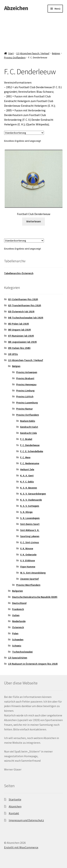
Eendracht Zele (28, 433)
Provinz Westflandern (28, 585)
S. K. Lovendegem (30, 518)
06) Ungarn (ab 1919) (19, 330)
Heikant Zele (27, 469)
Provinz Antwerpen (27, 372)
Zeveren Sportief (29, 579)
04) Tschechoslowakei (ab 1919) (26, 318)
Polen (15, 633)
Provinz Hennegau (26, 384)
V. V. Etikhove (28, 560)
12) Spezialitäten (18, 658)
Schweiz (17, 646)
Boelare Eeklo (28, 421)
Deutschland (19, 603)
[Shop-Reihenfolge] (24, 133)
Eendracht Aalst (29, 427)
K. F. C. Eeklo (27, 482)
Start (11, 53)
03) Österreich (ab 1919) (21, 311)
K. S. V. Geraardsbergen (33, 494)
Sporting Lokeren (30, 536)
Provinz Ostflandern (15, 57)
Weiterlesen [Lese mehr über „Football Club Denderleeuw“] (34, 221)
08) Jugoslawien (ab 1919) (22, 342)
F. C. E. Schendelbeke (32, 451)
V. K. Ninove (27, 548)
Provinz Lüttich (25, 396)
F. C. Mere (25, 457)
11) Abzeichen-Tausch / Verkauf (33, 53)
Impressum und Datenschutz (26, 820)
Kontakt (14, 813)
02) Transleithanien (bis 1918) (25, 305)
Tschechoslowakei (22, 652)
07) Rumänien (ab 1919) (21, 336)
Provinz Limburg (25, 391)
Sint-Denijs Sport (30, 524)
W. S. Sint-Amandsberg (33, 573)
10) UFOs (13, 354)
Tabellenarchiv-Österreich (19, 273)
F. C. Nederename (30, 463)
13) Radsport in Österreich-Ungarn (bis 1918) (33, 664)
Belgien (56, 53)
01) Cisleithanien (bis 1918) (23, 299)
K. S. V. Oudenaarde (31, 500)
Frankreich (18, 609)
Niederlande (19, 621)
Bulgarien (18, 591)
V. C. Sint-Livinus (30, 542)
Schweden (18, 640)
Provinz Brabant (25, 378)
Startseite (15, 799)
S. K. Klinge (26, 512)
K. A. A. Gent (27, 475)
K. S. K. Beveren (29, 488)
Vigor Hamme (28, 567)
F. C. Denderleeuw (30, 445)
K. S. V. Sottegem (30, 506)
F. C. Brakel (26, 439)
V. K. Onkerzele (28, 555)
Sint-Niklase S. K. (30, 530)
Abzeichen (16, 8)
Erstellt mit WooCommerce (21, 847)
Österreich (18, 627)
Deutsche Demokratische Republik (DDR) (35, 597)
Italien (16, 615)
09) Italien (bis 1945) (19, 348)
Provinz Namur (24, 409)
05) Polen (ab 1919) (18, 324)
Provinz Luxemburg (27, 403)
